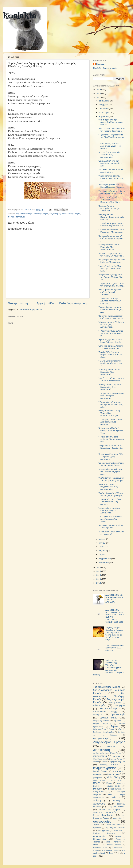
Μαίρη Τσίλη (113, 777)
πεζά (114, 797)
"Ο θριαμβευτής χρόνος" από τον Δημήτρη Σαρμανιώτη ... (112, 285)
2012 (99, 583)
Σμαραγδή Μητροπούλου (106, 812)
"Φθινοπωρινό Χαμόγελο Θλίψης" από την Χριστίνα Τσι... (111, 430)
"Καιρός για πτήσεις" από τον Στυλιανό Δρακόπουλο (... (111, 379)
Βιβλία (114, 726)
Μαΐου (102, 547)
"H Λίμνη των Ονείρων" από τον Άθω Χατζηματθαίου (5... (111, 333)
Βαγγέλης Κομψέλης (102, 724)
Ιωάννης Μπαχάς (109, 765)
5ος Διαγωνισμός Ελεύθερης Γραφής (32, 214)
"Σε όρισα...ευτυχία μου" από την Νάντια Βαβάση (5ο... (111, 464)
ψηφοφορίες (100, 836)
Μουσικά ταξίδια (114, 786)
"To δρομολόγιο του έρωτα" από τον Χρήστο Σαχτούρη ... (111, 238)
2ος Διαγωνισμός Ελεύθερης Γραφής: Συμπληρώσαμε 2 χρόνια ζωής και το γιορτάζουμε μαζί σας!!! (114, 634)
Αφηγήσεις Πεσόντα (101, 721)
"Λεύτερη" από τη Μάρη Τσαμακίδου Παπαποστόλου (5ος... (109, 200)
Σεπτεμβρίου (105, 113)
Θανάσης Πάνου (116, 759)
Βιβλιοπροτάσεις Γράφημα (104, 729)
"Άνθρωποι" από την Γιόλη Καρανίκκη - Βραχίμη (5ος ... (111, 448)
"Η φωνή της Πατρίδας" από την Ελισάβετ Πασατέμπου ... (111, 137)
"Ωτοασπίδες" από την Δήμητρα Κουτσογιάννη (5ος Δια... (110, 301)
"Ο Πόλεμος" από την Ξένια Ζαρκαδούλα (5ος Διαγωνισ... (110, 422)
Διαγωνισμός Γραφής (71, 214)
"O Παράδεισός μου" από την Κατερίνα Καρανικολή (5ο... (111, 225)
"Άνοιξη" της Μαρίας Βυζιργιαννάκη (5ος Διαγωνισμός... (108, 487)
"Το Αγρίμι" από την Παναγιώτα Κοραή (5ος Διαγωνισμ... (109, 208)
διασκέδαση (102, 750)
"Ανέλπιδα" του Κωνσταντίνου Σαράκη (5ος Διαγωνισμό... (111, 479)
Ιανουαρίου (104, 562)
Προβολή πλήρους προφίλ (105, 68)
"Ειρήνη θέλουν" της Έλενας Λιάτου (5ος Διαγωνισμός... (111, 494)
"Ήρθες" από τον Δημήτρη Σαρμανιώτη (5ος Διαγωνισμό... (110, 387)
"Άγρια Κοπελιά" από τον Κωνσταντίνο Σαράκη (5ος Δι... (111, 178)
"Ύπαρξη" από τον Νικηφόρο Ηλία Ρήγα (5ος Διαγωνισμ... (111, 396)
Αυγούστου (104, 116)
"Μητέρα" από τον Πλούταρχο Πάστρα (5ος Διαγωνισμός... (111, 325)
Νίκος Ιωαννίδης (100, 792)
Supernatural (117, 848)
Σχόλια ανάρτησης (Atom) (31, 309)
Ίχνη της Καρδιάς (118, 762)
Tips (111, 853)
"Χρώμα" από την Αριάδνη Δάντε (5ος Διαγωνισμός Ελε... (110, 268)
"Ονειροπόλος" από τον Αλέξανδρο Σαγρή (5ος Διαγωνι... (109, 146)
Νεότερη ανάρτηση (20, 303)
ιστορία (105, 762)
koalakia (19, 16)
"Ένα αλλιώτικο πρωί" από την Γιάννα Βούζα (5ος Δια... (110, 472)
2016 (99, 567)
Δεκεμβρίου (104, 101)
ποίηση (11, 217)
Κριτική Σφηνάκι (100, 771)
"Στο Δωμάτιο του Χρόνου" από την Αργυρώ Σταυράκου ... (110, 292)
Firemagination (100, 839)
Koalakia (100, 64)
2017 (99, 97)
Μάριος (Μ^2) (116, 780)
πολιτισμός (20, 217)
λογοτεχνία (113, 774)
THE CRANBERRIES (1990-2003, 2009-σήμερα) (115, 648)
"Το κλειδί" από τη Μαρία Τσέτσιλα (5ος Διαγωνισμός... (109, 155)
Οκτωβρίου (104, 109)
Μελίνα (109, 783)
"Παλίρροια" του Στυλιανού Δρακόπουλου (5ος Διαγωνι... (110, 519)
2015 (99, 571)
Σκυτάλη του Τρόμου (109, 809)
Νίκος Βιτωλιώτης (115, 789)
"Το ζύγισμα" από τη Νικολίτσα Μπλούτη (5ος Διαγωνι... (112, 261)
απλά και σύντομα (108, 709)
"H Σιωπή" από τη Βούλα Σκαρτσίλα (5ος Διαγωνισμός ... (109, 372)
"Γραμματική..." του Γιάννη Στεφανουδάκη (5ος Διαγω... (110, 502)
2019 (99, 90)
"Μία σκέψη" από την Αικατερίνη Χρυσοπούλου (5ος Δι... (111, 122)
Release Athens (114, 845)
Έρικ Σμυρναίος (100, 759)
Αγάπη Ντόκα (115, 703)
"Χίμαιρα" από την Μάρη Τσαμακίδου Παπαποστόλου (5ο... (109, 413)
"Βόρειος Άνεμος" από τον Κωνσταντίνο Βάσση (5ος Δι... (110, 310)
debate (118, 836)
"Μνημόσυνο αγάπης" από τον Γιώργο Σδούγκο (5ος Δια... (110, 277)
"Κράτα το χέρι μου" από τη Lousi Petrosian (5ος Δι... (110, 341)
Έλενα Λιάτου (116, 753)
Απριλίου (103, 551)
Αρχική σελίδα (45, 303)
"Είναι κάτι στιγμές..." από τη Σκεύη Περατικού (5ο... (111, 347)
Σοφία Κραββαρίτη (104, 815)
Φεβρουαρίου (105, 558)
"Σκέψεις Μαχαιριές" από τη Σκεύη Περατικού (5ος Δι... (111, 186)
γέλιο (120, 729)
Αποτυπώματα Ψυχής (105, 712)
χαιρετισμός (118, 830)
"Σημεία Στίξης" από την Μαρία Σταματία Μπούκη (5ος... (110, 354)
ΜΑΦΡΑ (97, 783)
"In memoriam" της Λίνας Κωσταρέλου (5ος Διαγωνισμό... (109, 510)
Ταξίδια (96, 825)
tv (119, 853)
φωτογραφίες (103, 830)
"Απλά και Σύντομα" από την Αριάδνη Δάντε (111, 171)
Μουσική (98, 789)
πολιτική (116, 801)
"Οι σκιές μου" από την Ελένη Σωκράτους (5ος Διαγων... (111, 231)
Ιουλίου (102, 539)
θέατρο (96, 762)
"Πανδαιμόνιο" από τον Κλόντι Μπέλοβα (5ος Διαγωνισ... (111, 192)
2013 (99, 579)
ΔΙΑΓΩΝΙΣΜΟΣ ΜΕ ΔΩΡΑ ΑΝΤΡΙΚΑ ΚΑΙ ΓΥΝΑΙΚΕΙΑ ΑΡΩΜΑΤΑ (114, 599)
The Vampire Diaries (110, 850)
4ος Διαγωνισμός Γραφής (107, 687)
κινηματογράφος (105, 768)
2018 (99, 94)
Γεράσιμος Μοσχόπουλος (104, 732)
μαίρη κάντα (98, 778)
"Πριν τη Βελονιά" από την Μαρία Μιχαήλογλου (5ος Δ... (110, 363)
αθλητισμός (99, 705)
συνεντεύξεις (118, 818)
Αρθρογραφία (118, 714)
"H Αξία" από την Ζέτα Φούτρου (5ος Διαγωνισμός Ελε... (111, 439)
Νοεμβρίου (104, 105)
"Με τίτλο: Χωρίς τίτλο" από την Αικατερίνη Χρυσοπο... (111, 255)
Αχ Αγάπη (118, 721)
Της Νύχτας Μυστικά (115, 828)
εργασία (117, 756)
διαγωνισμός (55, 214)
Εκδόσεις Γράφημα (100, 753)
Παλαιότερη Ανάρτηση (73, 303)
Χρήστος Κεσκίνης (104, 833)
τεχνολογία (97, 828)
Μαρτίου (103, 555)
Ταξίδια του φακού (114, 825)
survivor (96, 850)
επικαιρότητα (100, 756)
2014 (99, 575)
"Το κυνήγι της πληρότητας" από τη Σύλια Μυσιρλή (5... (111, 317)
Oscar (96, 845)
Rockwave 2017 (100, 848)
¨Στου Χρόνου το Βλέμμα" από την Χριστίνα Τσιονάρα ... (112, 130)
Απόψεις (98, 714)
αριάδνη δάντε (108, 718)
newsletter (118, 842)
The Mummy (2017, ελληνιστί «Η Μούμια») (111, 533)
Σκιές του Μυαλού (116, 807)
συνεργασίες (102, 821)
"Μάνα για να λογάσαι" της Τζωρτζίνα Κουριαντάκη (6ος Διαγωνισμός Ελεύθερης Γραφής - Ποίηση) (108, 668)
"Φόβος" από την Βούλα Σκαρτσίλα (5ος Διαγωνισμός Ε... (109, 247)
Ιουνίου (102, 543)
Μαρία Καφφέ (99, 780)
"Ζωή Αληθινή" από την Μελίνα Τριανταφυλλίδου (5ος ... (110, 163)
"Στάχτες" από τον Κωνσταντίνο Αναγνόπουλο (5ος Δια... (111, 217)
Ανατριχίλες (120, 706)
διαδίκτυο (111, 746)
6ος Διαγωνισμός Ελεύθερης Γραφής (109, 696)
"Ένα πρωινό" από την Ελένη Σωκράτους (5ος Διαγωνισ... (111, 457)
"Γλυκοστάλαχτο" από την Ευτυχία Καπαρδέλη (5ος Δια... (110, 404)
